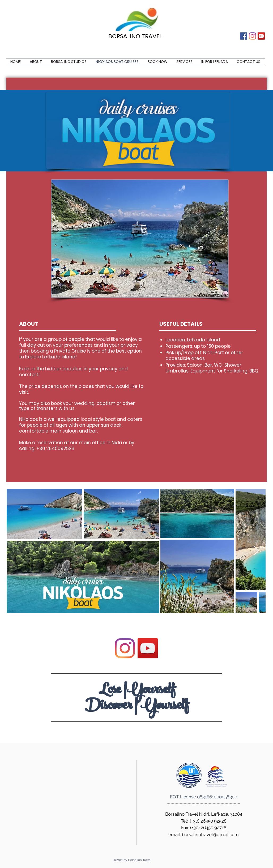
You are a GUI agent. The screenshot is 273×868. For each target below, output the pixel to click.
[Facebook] (244, 36)
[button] (185, 62)
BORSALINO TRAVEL (135, 36)
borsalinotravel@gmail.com (210, 835)
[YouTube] (261, 36)
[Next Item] (256, 551)
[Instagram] (252, 36)
